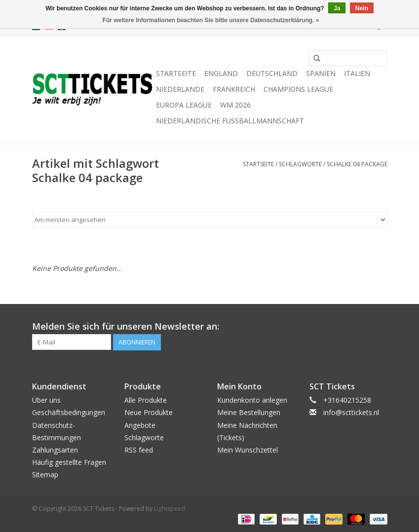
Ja (337, 8)
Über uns (46, 400)
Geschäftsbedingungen (69, 412)
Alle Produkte (146, 400)
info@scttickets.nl (351, 412)
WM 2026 (235, 105)
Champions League (298, 89)
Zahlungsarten (55, 450)
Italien (357, 73)
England (221, 73)
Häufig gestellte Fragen (69, 462)
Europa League (184, 105)
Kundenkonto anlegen (252, 400)
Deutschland (272, 73)
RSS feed (139, 450)
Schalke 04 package (357, 164)
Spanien (321, 73)
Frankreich (234, 89)
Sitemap (45, 475)
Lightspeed (170, 509)
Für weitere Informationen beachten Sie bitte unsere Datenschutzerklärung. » (211, 20)
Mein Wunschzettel (248, 450)
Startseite (176, 73)
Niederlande (180, 89)
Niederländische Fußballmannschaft (230, 121)
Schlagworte (300, 164)
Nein (362, 8)
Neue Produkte (149, 412)
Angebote (140, 425)
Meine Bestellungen (249, 412)
